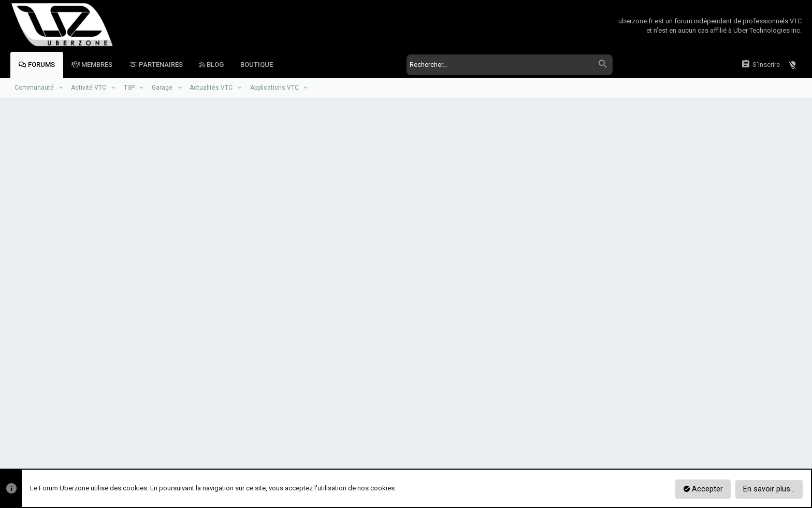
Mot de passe (242, 242)
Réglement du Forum (584, 430)
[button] (61, 88)
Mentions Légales (728, 430)
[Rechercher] (509, 65)
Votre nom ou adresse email (221, 209)
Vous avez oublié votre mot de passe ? (340, 255)
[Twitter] (796, 458)
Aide (767, 430)
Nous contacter (526, 430)
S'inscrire (451, 338)
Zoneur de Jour (78, 430)
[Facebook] (778, 458)
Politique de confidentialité (658, 430)
